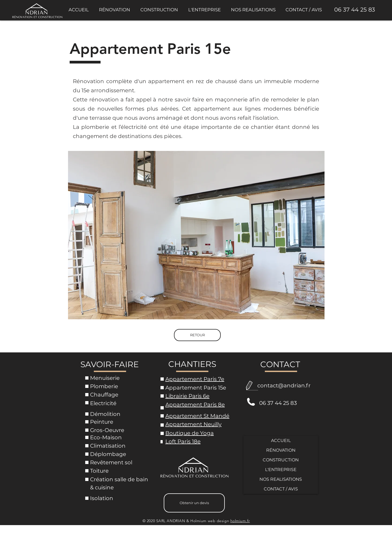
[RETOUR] (197, 335)
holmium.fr (240, 521)
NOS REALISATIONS (281, 479)
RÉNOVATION (281, 450)
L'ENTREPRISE (281, 470)
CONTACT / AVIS (281, 489)
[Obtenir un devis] (194, 503)
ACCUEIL (281, 440)
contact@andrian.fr (284, 385)
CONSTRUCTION (281, 460)
